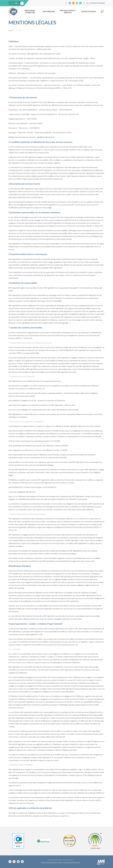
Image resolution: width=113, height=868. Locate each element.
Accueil (10, 30)
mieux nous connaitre (30, 12)
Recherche (102, 12)
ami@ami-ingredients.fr (17, 119)
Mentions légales (45, 862)
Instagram (81, 3)
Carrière (60, 862)
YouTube (77, 3)
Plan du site (54, 862)
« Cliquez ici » (24, 737)
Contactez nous (88, 12)
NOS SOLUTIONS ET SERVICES (68, 12)
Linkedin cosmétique (70, 3)
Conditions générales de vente (72, 862)
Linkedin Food (73, 3)
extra (14, 3)
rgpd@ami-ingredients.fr (27, 492)
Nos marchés (49, 12)
